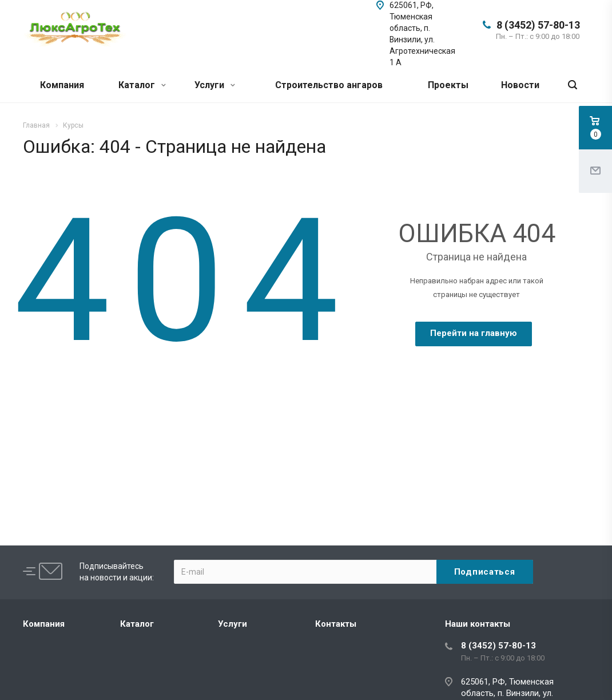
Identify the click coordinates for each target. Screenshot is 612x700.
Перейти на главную (474, 333)
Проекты (448, 85)
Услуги (215, 85)
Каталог (142, 85)
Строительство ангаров (329, 85)
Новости (520, 85)
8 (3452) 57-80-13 (538, 25)
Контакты (336, 624)
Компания (62, 85)
